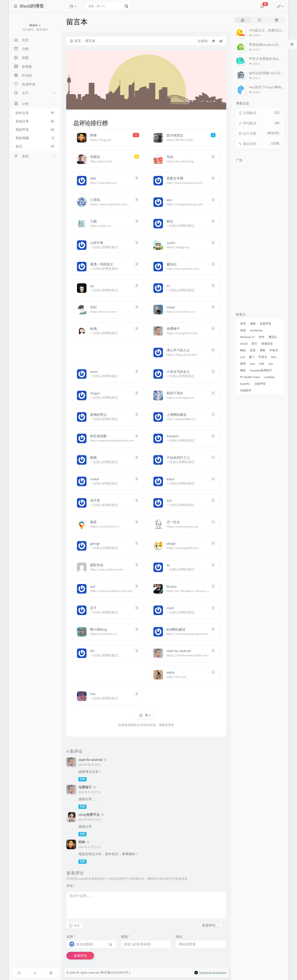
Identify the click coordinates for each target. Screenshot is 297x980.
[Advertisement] (260, 236)
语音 (253, 350)
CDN (262, 364)
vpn (271, 364)
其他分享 (35, 121)
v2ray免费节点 (89, 815)
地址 (179, 937)
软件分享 (35, 113)
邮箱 (126, 937)
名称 (71, 937)
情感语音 (267, 344)
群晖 (243, 364)
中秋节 (274, 350)
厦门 (252, 357)
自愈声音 (265, 324)
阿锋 (82, 842)
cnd (242, 357)
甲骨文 (263, 357)
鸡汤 (243, 330)
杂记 (35, 146)
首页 (75, 41)
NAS (274, 357)
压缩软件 (246, 390)
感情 (253, 324)
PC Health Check (250, 377)
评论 (71, 886)
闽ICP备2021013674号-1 (115, 972)
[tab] (243, 20)
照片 (254, 344)
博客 (263, 350)
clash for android (90, 760)
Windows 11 (247, 337)
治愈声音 (260, 384)
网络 (243, 370)
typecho (245, 384)
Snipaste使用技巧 (261, 370)
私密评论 (209, 925)
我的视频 (35, 138)
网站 (243, 350)
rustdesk (269, 377)
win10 (244, 344)
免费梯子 (85, 787)
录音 (243, 324)
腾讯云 (273, 337)
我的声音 (35, 130)
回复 (82, 779)
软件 (262, 337)
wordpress (256, 330)
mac (252, 364)
